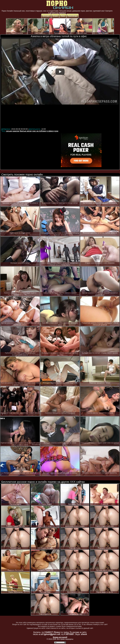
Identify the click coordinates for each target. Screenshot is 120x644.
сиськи (9, 131)
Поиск (63, 16)
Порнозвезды (73, 16)
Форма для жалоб (60, 637)
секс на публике (39, 131)
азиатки (16, 131)
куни (56, 131)
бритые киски (26, 131)
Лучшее (55, 16)
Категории (46, 16)
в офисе (50, 131)
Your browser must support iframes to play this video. (60, 83)
